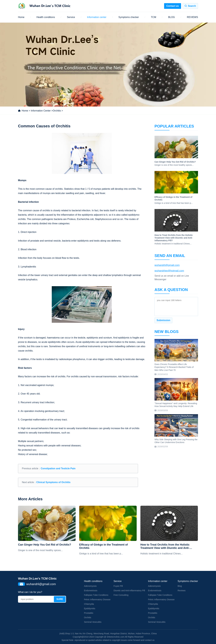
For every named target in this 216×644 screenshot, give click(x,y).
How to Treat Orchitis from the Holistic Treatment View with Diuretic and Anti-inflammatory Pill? (165, 546)
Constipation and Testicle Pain (58, 468)
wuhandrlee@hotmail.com (169, 271)
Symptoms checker (129, 17)
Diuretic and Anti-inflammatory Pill (129, 591)
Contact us (173, 6)
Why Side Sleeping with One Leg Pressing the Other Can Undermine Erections (176, 441)
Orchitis (57, 111)
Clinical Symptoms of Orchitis (53, 482)
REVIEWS (192, 17)
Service (71, 17)
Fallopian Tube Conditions (96, 595)
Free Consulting (121, 595)
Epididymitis (90, 608)
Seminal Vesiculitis (93, 622)
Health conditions (46, 17)
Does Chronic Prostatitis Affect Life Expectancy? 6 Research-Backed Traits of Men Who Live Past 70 (174, 367)
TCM (154, 17)
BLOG (171, 17)
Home (21, 17)
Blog (180, 586)
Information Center (41, 111)
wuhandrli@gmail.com (167, 265)
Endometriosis (91, 591)
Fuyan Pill (118, 586)
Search (192, 6)
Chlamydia (89, 604)
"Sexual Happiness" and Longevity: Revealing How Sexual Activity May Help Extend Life (176, 405)
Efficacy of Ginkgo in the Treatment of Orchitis (103, 546)
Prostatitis (89, 613)
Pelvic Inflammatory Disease (97, 599)
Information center (97, 17)
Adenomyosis (90, 586)
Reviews (182, 591)
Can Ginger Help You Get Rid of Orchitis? (44, 545)
